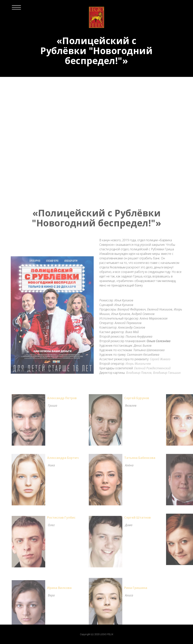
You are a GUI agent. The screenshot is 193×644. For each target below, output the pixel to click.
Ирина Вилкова (59, 589)
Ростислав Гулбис (61, 519)
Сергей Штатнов (137, 519)
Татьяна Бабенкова (140, 459)
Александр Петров (62, 400)
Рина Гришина (136, 589)
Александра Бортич (63, 459)
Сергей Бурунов (137, 400)
